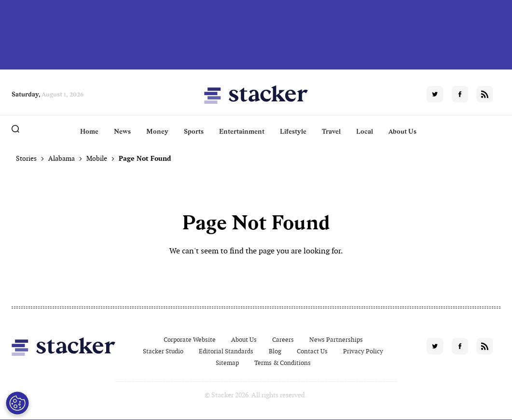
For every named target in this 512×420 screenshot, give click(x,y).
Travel (331, 131)
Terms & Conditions (283, 363)
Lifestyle (293, 131)
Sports (194, 131)
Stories (26, 158)
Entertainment (242, 131)
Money (157, 131)
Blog (275, 351)
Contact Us (312, 351)
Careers (283, 340)
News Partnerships (336, 340)
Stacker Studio (163, 351)
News (122, 131)
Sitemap (227, 363)
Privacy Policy (363, 351)
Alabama (62, 158)
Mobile (97, 158)
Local (365, 131)
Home (89, 131)
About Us (402, 131)
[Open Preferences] (16, 403)
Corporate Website (190, 340)
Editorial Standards (226, 351)
